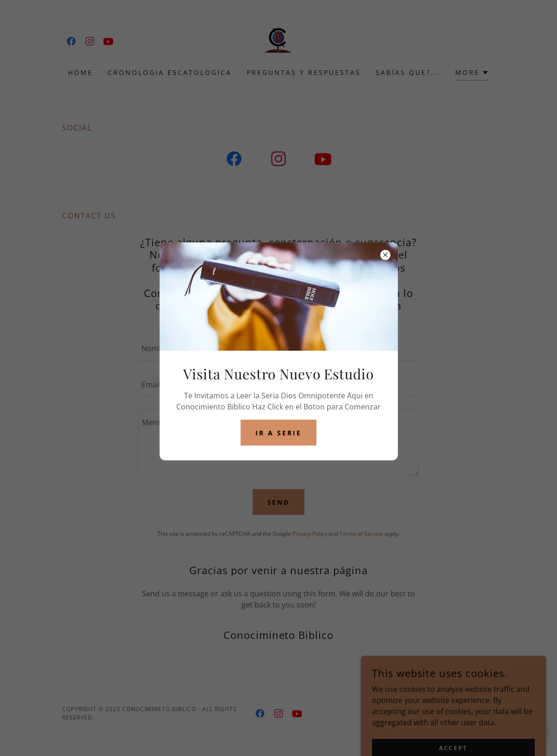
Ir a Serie (278, 433)
